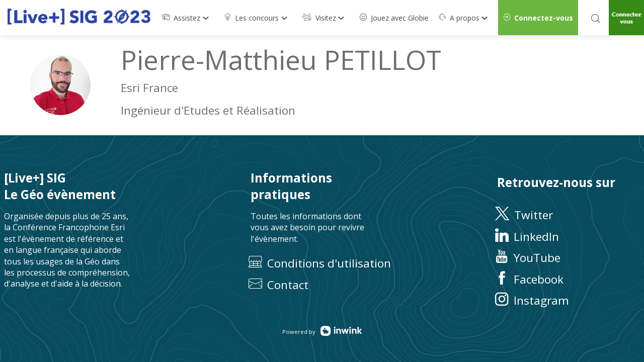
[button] (538, 18)
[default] (394, 18)
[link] (188, 18)
